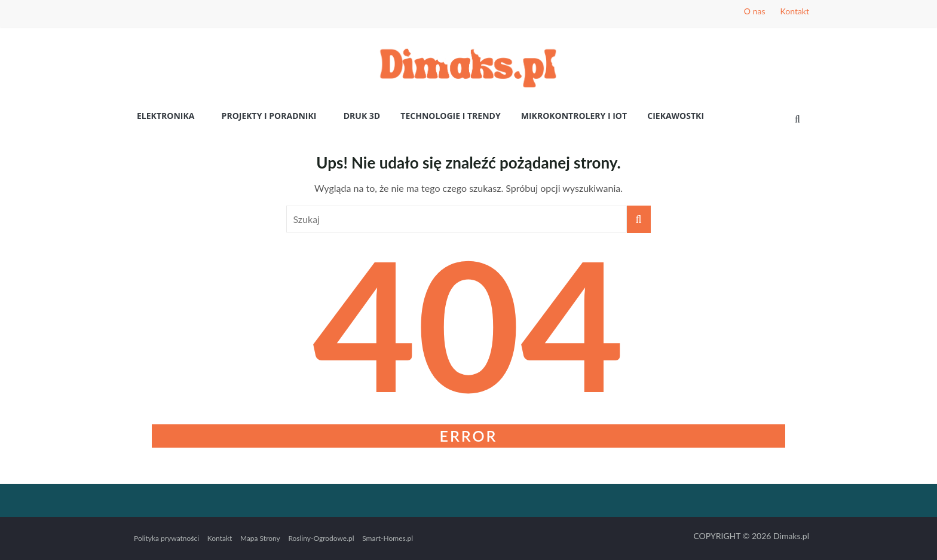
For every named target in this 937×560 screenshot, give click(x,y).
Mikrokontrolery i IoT (574, 116)
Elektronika (166, 116)
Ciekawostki (676, 116)
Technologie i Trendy (450, 116)
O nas (755, 11)
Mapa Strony (260, 538)
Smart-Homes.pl (388, 538)
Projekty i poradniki (269, 116)
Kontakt (794, 11)
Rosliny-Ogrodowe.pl (321, 538)
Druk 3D (362, 116)
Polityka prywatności (166, 538)
